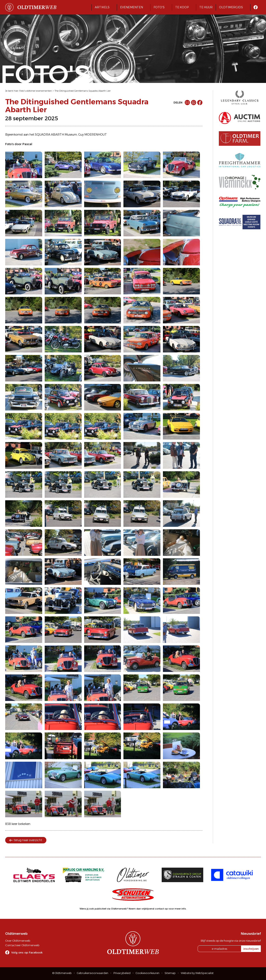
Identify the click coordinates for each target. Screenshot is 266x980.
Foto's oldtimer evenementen (36, 91)
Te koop (182, 7)
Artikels (102, 7)
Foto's (159, 7)
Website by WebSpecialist (197, 973)
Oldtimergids (231, 7)
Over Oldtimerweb (18, 941)
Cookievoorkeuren (148, 973)
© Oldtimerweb (62, 973)
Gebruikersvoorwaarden (93, 973)
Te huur (206, 7)
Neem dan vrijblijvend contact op (148, 909)
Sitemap (170, 973)
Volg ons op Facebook (27, 952)
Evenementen (132, 7)
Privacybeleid (122, 973)
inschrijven (251, 949)
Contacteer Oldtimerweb (22, 945)
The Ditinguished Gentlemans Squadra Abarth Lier (83, 91)
